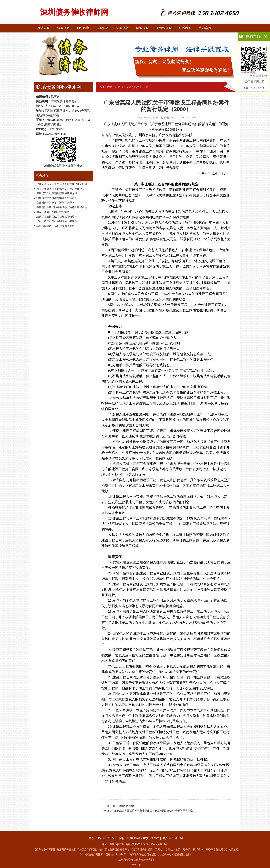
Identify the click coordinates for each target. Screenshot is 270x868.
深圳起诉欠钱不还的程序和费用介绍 (57, 193)
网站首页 (44, 28)
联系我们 (185, 28)
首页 (118, 87)
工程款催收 (164, 28)
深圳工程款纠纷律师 (123, 806)
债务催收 (142, 28)
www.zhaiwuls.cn (56, 134)
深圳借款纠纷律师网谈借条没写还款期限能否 (62, 207)
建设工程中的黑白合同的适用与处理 (57, 221)
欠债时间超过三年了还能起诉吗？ (55, 203)
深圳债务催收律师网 (74, 12)
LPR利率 (83, 28)
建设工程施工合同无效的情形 (53, 212)
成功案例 (205, 28)
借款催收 (103, 28)
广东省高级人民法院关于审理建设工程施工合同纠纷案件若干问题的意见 (152, 811)
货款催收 (63, 28)
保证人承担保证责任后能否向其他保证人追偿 (62, 184)
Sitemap (136, 865)
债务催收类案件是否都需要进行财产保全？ (61, 189)
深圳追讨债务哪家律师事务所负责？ (57, 198)
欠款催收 (123, 28)
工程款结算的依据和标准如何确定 (55, 226)
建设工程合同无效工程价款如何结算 (57, 217)
